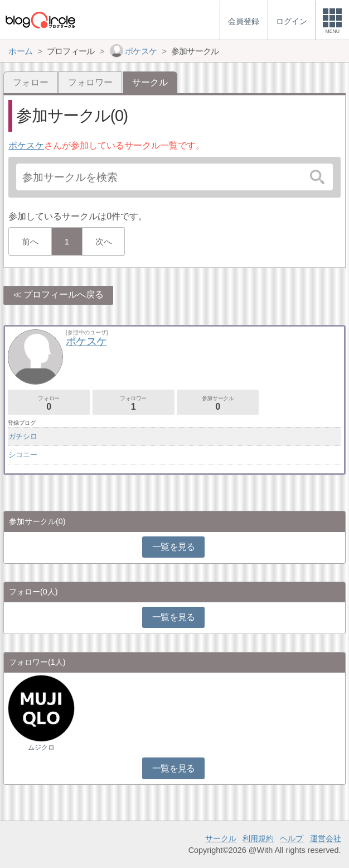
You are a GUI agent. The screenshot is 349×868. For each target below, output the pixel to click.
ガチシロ (23, 436)
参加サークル (218, 403)
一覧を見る (174, 547)
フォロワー (90, 82)
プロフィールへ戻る (64, 294)
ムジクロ (41, 747)
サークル (221, 838)
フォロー (31, 82)
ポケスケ (26, 145)
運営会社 (326, 838)
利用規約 (258, 838)
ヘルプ (292, 838)
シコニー (23, 455)
